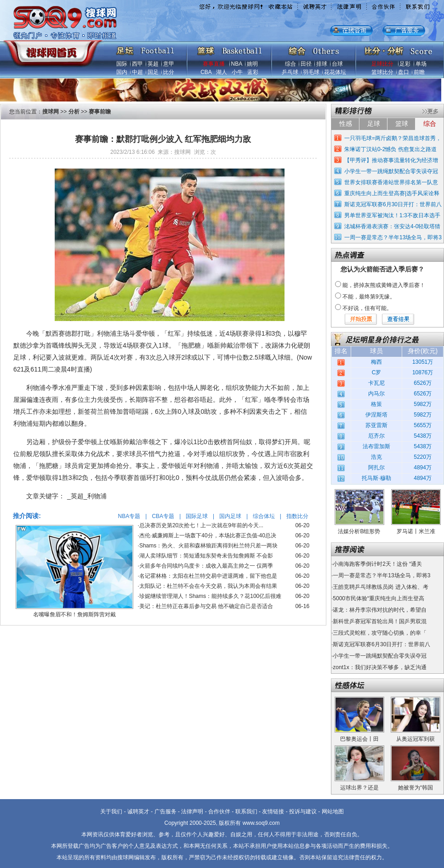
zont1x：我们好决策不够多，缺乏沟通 (379, 667)
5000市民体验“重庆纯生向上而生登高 (379, 598)
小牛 (237, 72)
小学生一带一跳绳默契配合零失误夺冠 (391, 171)
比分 (169, 72)
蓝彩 (253, 72)
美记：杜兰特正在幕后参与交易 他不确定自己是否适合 (206, 606)
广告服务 (165, 812)
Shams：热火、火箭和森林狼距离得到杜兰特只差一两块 (208, 546)
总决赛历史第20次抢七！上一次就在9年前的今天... (201, 525)
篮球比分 (382, 72)
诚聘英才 (138, 812)
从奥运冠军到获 (416, 739)
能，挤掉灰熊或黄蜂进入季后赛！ (384, 285)
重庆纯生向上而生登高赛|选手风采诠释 (392, 193)
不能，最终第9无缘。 (369, 297)
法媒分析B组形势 (359, 531)
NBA (237, 64)
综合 (290, 64)
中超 (137, 72)
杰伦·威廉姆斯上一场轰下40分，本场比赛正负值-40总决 (208, 535)
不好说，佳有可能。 (367, 308)
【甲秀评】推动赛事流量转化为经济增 (391, 160)
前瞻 (419, 72)
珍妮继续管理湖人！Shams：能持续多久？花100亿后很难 (210, 596)
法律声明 (192, 812)
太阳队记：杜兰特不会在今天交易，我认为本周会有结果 (208, 586)
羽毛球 (311, 72)
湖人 (222, 72)
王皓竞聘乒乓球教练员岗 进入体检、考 (380, 587)
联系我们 (246, 812)
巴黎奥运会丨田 (359, 739)
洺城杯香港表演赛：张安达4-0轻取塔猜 (392, 226)
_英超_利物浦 (87, 496)
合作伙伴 (219, 812)
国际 (122, 64)
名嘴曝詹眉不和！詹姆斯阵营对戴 (74, 614)
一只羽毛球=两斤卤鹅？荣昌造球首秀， (393, 138)
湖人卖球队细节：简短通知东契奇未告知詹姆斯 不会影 (206, 556)
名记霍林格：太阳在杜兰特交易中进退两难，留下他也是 (208, 576)
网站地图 (333, 812)
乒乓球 (290, 72)
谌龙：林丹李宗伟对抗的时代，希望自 (380, 610)
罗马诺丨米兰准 (416, 531)
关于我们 (111, 812)
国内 (122, 72)
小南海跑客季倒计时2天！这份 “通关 (377, 564)
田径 (306, 64)
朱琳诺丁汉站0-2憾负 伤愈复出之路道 (390, 149)
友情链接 (273, 812)
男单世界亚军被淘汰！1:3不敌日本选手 (392, 215)
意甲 (169, 64)
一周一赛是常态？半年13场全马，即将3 (393, 237)
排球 (322, 64)
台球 (337, 64)
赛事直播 (214, 64)
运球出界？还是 (359, 788)
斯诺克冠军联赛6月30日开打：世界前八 (393, 204)
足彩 (405, 64)
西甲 (137, 64)
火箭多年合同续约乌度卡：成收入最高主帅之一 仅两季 (206, 566)
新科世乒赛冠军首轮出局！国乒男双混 (380, 621)
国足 (153, 72)
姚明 (252, 64)
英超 (153, 64)
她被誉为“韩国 (416, 788)
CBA (206, 72)
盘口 (404, 72)
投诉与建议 (303, 812)
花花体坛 (335, 72)
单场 (421, 64)
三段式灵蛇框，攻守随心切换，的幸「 (380, 633)
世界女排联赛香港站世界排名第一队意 (391, 182)
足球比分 (382, 64)
